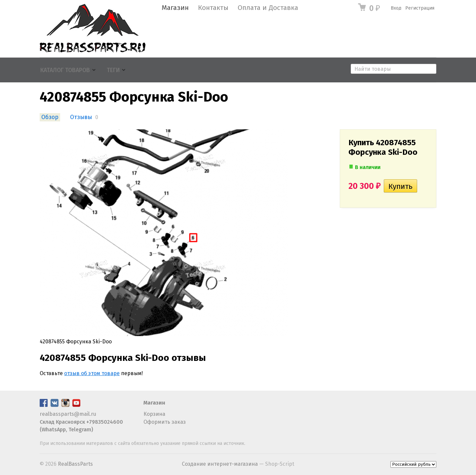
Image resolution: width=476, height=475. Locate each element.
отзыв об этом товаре (92, 373)
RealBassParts (75, 464)
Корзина (154, 414)
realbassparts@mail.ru (68, 414)
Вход (396, 8)
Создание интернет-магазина (220, 464)
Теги (113, 70)
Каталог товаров (65, 70)
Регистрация (420, 8)
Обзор (50, 117)
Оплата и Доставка (268, 8)
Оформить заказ (165, 422)
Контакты (213, 8)
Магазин (175, 8)
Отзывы (81, 117)
